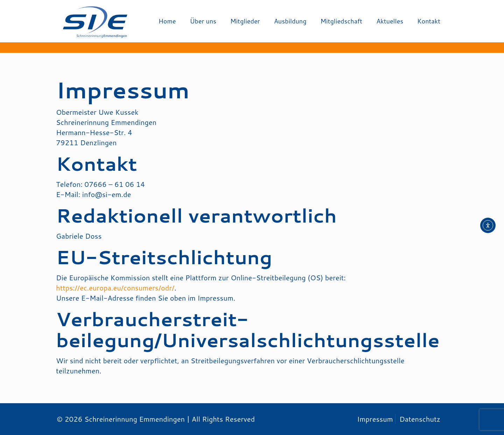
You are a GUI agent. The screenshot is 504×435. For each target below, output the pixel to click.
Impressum (375, 419)
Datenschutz (420, 419)
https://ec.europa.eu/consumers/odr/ (115, 288)
